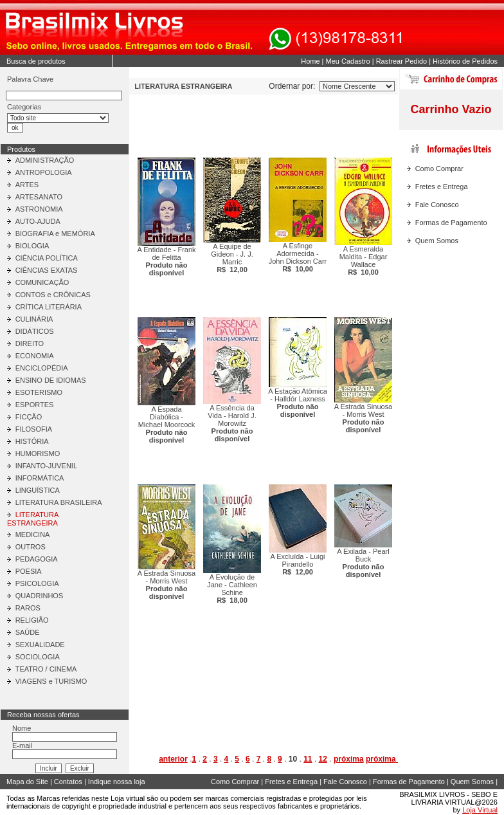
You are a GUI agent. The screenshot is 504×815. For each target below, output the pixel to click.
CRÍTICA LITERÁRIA (49, 307)
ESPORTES (35, 405)
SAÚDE (28, 632)
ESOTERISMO (39, 392)
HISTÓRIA (32, 441)
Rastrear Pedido (402, 61)
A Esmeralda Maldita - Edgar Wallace (364, 261)
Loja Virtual (480, 810)
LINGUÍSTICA (38, 490)
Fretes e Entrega (442, 187)
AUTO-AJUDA (38, 221)
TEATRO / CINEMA (46, 669)
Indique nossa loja (117, 782)
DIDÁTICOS (35, 331)
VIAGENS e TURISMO (51, 681)
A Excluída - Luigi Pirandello (298, 564)
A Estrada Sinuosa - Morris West (364, 418)
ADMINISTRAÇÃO (45, 160)
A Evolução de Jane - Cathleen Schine (232, 589)
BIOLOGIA (32, 246)
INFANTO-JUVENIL (46, 466)
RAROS (28, 608)
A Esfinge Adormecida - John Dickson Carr (298, 257)
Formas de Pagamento (451, 223)
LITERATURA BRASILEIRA (59, 502)
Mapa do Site (27, 782)
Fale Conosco (437, 205)
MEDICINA (33, 535)
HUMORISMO (38, 453)
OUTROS (31, 547)
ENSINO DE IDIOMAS (51, 380)
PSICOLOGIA (37, 583)
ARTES (27, 185)
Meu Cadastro (348, 61)
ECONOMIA (35, 356)
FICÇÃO (29, 417)
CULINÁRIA (34, 319)
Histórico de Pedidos (465, 61)
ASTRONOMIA (39, 209)
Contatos (68, 782)
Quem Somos (437, 241)
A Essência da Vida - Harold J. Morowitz (232, 423)
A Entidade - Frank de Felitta (166, 261)
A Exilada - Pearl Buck (363, 563)
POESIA (29, 571)
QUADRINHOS (40, 596)
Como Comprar (439, 169)
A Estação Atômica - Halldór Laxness (298, 403)
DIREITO (30, 343)
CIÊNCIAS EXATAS (47, 270)
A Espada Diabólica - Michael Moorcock (167, 425)
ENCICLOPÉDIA (42, 368)
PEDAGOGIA (37, 559)
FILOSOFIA (34, 429)
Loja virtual (128, 798)
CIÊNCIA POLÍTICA (47, 258)
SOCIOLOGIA (38, 657)
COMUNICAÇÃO (42, 282)
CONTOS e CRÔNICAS (53, 295)
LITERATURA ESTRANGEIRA (33, 519)
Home (310, 61)
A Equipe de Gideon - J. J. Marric (232, 258)
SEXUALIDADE (40, 645)
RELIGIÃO (32, 620)
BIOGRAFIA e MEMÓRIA (55, 234)
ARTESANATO (39, 197)
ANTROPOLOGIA (44, 172)
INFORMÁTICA (40, 478)
